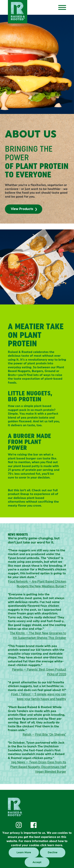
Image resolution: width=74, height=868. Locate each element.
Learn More (24, 852)
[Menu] (65, 7)
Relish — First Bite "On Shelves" (44, 735)
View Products (22, 209)
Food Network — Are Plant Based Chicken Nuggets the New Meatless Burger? (37, 584)
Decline (53, 852)
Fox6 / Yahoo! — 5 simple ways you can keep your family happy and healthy (39, 697)
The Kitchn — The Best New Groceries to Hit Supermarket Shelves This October (38, 636)
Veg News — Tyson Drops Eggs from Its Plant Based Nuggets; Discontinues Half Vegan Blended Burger (38, 767)
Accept (37, 862)
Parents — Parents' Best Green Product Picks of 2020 (39, 672)
